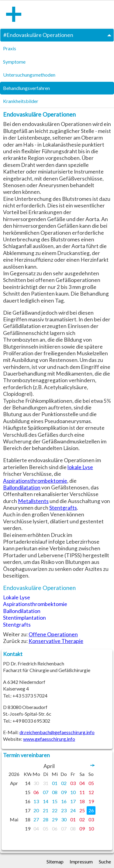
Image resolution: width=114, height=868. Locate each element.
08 (55, 792)
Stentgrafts (63, 508)
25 (82, 810)
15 (55, 801)
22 (55, 810)
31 (46, 783)
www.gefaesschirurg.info (49, 739)
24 (73, 810)
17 (73, 801)
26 (91, 810)
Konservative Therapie (56, 641)
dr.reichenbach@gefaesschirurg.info (57, 732)
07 (46, 792)
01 (55, 783)
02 (64, 783)
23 (64, 810)
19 (91, 801)
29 (55, 819)
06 (36, 792)
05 (91, 783)
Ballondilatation (22, 487)
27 (36, 819)
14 (46, 801)
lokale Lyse (80, 467)
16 (64, 801)
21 (46, 810)
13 (36, 801)
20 (36, 810)
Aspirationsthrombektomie (35, 481)
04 (82, 783)
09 (64, 792)
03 (73, 783)
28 (46, 819)
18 (82, 801)
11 (82, 792)
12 (91, 792)
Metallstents (33, 501)
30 (36, 783)
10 (73, 792)
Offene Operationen (53, 634)
